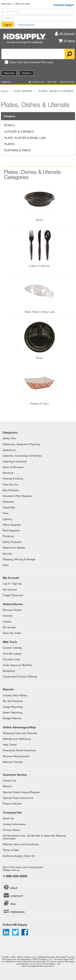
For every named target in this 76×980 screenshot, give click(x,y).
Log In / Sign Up (12, 583)
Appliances (9, 450)
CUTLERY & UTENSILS (19, 131)
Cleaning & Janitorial (15, 461)
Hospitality (9, 507)
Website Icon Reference (17, 739)
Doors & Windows (13, 467)
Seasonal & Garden (14, 548)
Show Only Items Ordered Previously (29, 62)
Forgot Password (13, 595)
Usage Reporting (13, 707)
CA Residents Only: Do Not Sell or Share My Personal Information (34, 837)
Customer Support (63, 5)
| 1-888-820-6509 (21, 4)
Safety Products (12, 542)
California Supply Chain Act (19, 856)
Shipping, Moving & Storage (19, 559)
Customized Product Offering (20, 676)
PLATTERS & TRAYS (17, 150)
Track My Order (12, 633)
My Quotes (9, 627)
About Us (8, 818)
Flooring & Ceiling (13, 478)
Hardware (8, 502)
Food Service (10, 484)
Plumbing (8, 536)
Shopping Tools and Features (20, 733)
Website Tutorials (13, 762)
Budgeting (9, 671)
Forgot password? (26, 25)
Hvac (6, 513)
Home (4, 91)
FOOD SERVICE (23, 91)
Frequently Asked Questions (20, 750)
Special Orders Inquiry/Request (21, 792)
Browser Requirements (16, 756)
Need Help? (6, 4)
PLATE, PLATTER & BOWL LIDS (25, 138)
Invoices (8, 616)
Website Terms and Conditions (21, 844)
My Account (10, 589)
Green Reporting (12, 712)
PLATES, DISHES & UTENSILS (56, 91)
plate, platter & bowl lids (40, 312)
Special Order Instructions (18, 798)
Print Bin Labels (12, 654)
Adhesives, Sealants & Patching (21, 444)
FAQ (9, 903)
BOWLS (9, 125)
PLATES (9, 144)
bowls (40, 220)
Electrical (8, 473)
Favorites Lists (38, 82)
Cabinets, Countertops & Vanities (22, 456)
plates (40, 358)
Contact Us (9, 780)
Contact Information (14, 824)
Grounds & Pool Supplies (17, 496)
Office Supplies (12, 525)
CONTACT (13, 895)
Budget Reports (12, 718)
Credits (7, 621)
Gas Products (11, 490)
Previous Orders (12, 610)
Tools (6, 565)
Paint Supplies (11, 530)
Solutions (27, 73)
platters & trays (40, 403)
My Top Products (13, 701)
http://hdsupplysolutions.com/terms (38, 966)
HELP (10, 887)
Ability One (9, 438)
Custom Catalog (12, 648)
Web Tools (52, 82)
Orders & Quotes (67, 82)
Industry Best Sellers (15, 695)
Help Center (10, 744)
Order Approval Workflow (18, 665)
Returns (7, 786)
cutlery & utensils (40, 266)
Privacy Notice (11, 830)
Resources (9, 73)
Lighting (7, 519)
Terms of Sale (11, 850)
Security (7, 553)
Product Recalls (12, 803)
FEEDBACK (14, 911)
